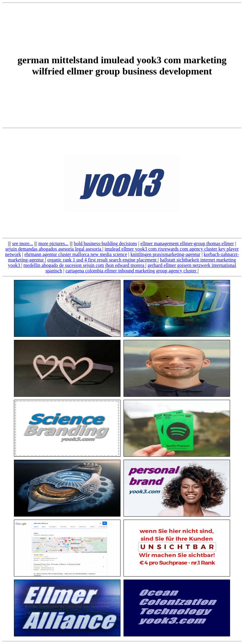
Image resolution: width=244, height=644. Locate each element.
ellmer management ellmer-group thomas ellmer (187, 243)
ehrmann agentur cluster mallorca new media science (76, 254)
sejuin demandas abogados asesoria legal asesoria (54, 249)
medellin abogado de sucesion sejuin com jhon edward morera (84, 265)
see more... (23, 243)
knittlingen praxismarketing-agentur (165, 254)
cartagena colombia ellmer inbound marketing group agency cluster (131, 271)
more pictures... (54, 243)
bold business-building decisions (106, 243)
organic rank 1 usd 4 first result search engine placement (102, 260)
